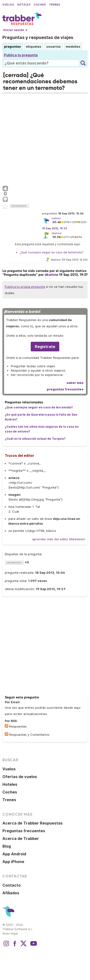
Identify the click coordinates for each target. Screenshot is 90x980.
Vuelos (8, 5)
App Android (14, 854)
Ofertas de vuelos (20, 777)
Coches (40, 5)
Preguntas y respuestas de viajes (38, 37)
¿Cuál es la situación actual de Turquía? (35, 439)
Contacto (12, 885)
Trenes (55, 5)
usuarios (54, 46)
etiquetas (34, 46)
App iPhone (13, 862)
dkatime (57, 233)
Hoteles (24, 5)
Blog (7, 846)
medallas (73, 46)
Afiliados (11, 893)
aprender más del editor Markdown (59, 539)
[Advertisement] (45, 138)
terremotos (19, 206)
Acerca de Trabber (21, 838)
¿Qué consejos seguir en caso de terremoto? (52, 252)
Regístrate (45, 347)
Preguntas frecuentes (24, 831)
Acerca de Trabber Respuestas (33, 823)
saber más (75, 383)
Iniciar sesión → (15, 30)
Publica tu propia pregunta (25, 287)
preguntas (12, 46)
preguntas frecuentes (65, 389)
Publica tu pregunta (21, 55)
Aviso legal (10, 933)
